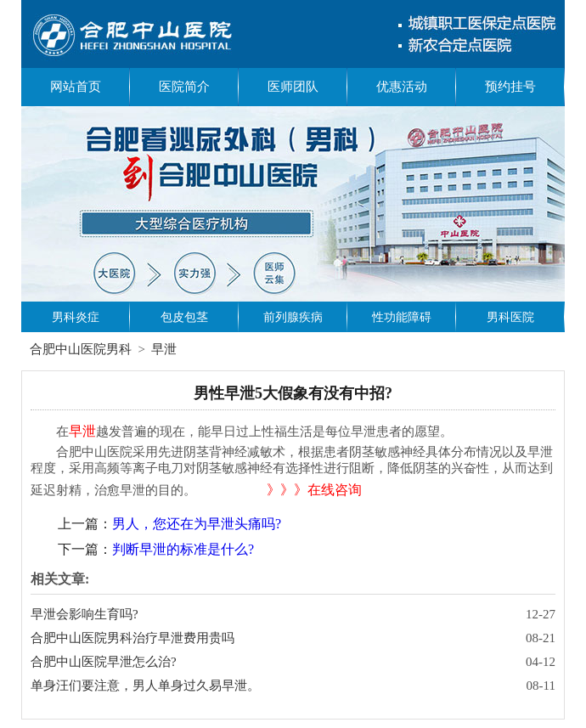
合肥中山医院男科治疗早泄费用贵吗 (132, 638)
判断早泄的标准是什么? (183, 549)
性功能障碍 (402, 317)
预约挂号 (510, 87)
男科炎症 (76, 317)
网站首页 (76, 87)
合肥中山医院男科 (81, 349)
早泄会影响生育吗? (85, 614)
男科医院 (510, 317)
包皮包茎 (184, 317)
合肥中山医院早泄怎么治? (104, 662)
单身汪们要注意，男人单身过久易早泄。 (145, 686)
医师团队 (293, 87)
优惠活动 (402, 87)
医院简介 (184, 87)
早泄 (164, 349)
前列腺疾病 (293, 317)
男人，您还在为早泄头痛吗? (197, 524)
